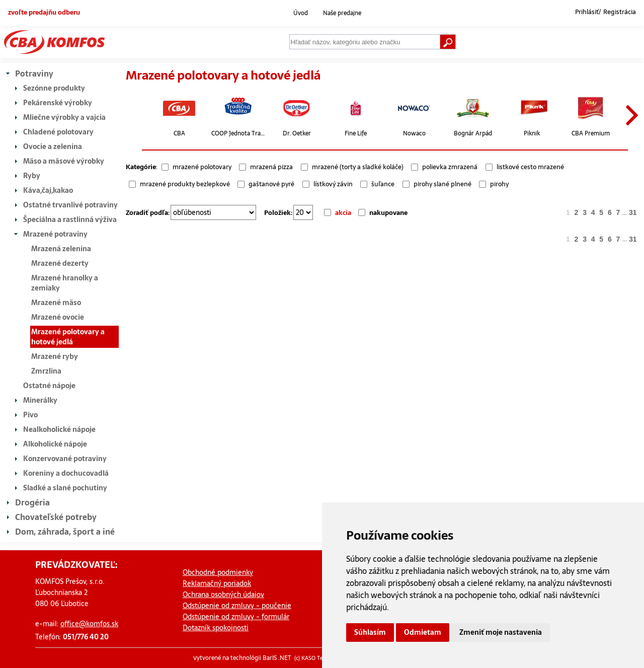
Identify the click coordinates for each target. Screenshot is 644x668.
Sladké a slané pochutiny (65, 488)
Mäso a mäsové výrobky (64, 161)
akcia (343, 213)
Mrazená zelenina (61, 249)
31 (633, 212)
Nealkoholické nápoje (59, 429)
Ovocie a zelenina (53, 146)
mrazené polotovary (202, 167)
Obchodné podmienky (218, 572)
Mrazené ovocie (58, 317)
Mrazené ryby (55, 356)
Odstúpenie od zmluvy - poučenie (237, 606)
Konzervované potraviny (65, 459)
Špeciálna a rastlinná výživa (70, 219)
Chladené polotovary (58, 132)
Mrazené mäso (56, 303)
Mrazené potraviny (55, 234)
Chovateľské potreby (56, 517)
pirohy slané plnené (442, 184)
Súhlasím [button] (370, 632)
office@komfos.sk (89, 624)
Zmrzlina (46, 371)
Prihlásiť (587, 12)
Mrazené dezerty (60, 263)
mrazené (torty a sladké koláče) (358, 167)
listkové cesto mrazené (530, 167)
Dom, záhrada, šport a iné (65, 532)
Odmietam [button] (423, 632)
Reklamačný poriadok (217, 583)
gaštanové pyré (271, 184)
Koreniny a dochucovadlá (66, 473)
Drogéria (32, 502)
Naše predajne (342, 13)
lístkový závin (333, 184)
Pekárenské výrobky (58, 103)
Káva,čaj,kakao (48, 190)
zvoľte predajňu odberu (44, 12)
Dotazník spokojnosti (216, 628)
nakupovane (388, 213)
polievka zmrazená (450, 167)
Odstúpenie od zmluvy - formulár (236, 617)
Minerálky (40, 400)
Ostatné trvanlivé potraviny (70, 205)
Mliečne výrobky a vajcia (64, 117)
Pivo (30, 415)
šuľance (383, 184)
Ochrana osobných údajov (223, 595)
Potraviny (34, 73)
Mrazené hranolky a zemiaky (65, 283)
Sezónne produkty (54, 88)
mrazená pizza (271, 167)
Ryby (32, 176)
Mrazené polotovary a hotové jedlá (68, 337)
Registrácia (620, 12)
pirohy (499, 184)
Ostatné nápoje (49, 386)
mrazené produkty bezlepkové (185, 184)
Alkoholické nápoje (55, 444)
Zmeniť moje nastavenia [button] (501, 632)
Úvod (301, 13)
